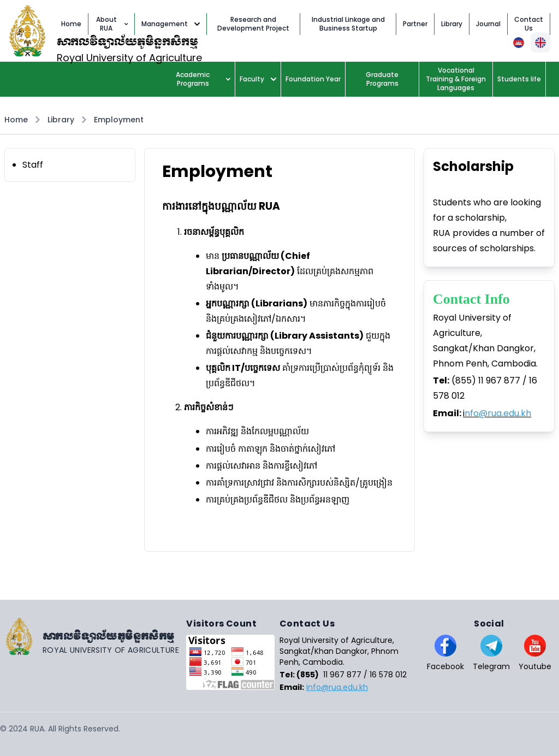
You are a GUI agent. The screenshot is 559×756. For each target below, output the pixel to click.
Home (16, 120)
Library (61, 120)
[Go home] (93, 636)
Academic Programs (203, 79)
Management (171, 24)
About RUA (112, 24)
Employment (119, 120)
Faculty (258, 79)
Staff (33, 165)
